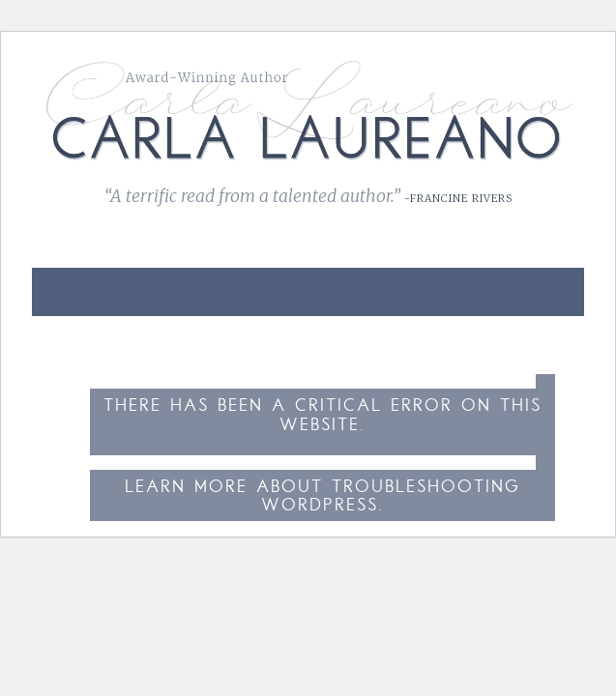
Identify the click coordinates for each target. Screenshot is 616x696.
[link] (549, 280)
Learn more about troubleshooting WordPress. (323, 498)
